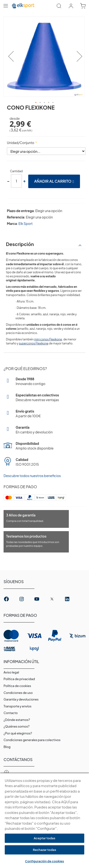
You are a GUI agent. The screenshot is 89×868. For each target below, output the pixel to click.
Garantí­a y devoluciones (21, 699)
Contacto (11, 713)
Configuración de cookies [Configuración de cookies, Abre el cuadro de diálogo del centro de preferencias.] (44, 861)
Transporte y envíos (17, 706)
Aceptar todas (44, 838)
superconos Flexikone (34, 343)
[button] (9, 57)
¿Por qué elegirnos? (18, 733)
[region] (44, 820)
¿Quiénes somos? (16, 726)
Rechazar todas (44, 850)
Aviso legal (11, 672)
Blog (7, 747)
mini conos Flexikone (48, 339)
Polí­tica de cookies (17, 686)
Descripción (20, 244)
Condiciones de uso (18, 693)
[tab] (44, 244)
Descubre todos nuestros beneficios (32, 476)
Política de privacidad (19, 679)
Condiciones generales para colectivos (32, 740)
